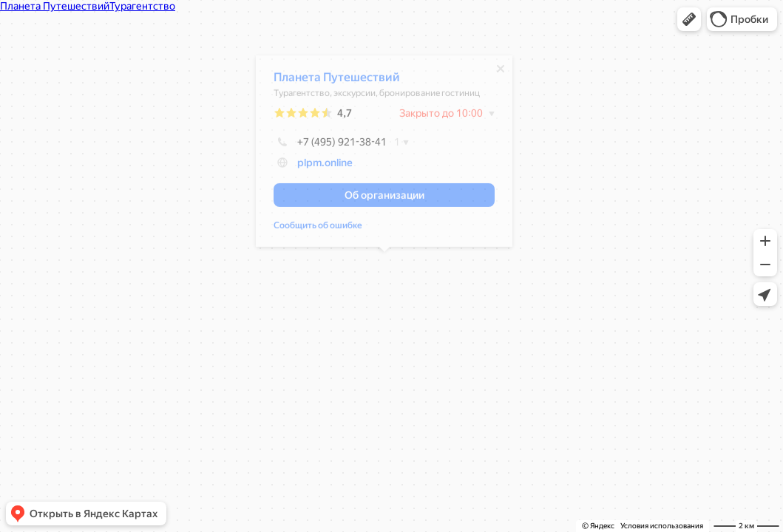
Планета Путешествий (337, 81)
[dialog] (384, 155)
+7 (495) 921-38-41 (330, 146)
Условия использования (662, 526)
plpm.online (325, 166)
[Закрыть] (501, 72)
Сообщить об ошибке (318, 229)
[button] (689, 19)
